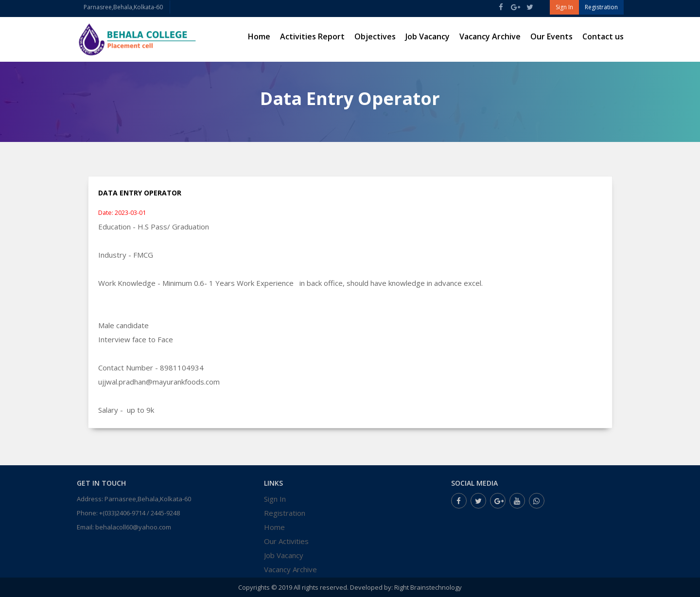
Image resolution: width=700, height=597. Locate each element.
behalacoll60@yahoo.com (133, 527)
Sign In (275, 499)
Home (259, 36)
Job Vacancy (428, 36)
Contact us (603, 36)
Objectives (375, 36)
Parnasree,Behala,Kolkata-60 (123, 7)
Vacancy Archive (490, 36)
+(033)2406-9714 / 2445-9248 (140, 513)
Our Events (551, 36)
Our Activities (286, 541)
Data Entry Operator (140, 193)
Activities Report (312, 36)
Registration (285, 513)
